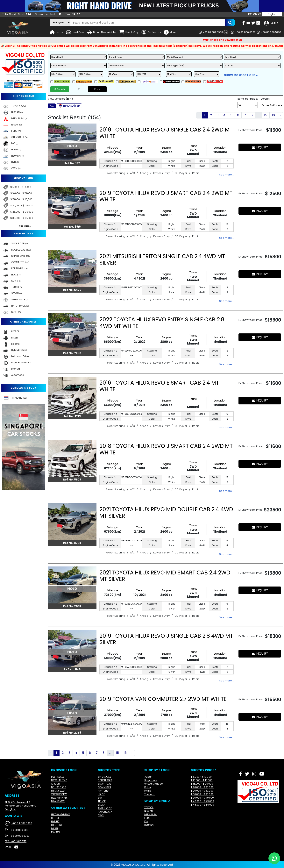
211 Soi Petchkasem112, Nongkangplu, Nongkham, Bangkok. (20, 806)
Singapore (151, 780)
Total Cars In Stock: (17, 14)
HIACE (101, 794)
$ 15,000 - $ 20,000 (21, 199)
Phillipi (148, 791)
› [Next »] (280, 115)
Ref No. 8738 (72, 543)
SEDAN (102, 805)
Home (56, 32)
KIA (146, 821)
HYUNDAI (149, 825)
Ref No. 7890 (72, 353)
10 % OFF (56, 784)
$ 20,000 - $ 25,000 (22, 206)
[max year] (149, 74)
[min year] (121, 74)
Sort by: (265, 99)
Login (271, 23)
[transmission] (136, 66)
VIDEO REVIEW (59, 794)
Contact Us (151, 32)
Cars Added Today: (48, 14)
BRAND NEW (58, 801)
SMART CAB (105, 784)
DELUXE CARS (59, 787)
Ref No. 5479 (72, 290)
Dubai (148, 787)
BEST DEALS (58, 777)
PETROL (55, 818)
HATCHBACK (105, 812)
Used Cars (75, 32)
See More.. (25, 226)
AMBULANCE (105, 808)
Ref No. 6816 (72, 227)
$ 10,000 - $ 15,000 (21, 193)
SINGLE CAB (105, 777)
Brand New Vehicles (102, 32)
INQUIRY (260, 147)
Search (60, 89)
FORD (147, 818)
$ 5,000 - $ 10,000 (21, 187)
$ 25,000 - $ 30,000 (22, 212)
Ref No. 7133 (72, 416)
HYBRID (55, 821)
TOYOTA (149, 807)
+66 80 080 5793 (269, 32)
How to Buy (129, 32)
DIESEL (55, 828)
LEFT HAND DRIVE (60, 814)
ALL (52, 106)
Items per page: (248, 99)
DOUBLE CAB (105, 780)
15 (266, 115)
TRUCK (102, 801)
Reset (97, 89)
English (272, 14)
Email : (11, 847)
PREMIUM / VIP (59, 780)
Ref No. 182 (72, 163)
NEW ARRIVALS (59, 798)
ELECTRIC (57, 825)
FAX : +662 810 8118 (16, 841)
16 (273, 115)
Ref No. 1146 (72, 669)
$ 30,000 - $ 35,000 (22, 218)
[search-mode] (60, 22)
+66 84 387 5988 (213, 32)
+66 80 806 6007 (243, 32)
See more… (226, 175)
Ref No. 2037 (72, 606)
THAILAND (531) (69, 106)
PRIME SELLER (58, 791)
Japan (148, 777)
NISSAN (149, 811)
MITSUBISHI (151, 814)
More (170, 32)
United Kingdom (154, 784)
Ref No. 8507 (72, 480)
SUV (100, 798)
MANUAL (56, 832)
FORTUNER (104, 791)
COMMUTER (104, 787)
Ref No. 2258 (72, 733)
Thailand (150, 794)
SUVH (101, 815)
